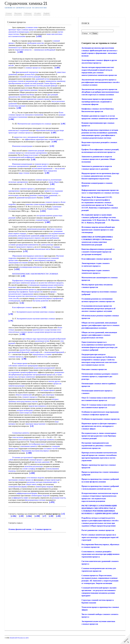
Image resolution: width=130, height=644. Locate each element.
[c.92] (12, 316)
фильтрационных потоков (43, 502)
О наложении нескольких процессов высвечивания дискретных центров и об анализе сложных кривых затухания (98, 311)
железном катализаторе (35, 469)
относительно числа (50, 251)
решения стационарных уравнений (44, 198)
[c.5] (33, 428)
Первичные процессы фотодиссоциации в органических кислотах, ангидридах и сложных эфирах (99, 431)
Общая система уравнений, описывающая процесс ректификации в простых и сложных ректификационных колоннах (99, 328)
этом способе (42, 301)
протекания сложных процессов (35, 482)
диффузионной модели (50, 238)
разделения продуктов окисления (49, 334)
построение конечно (45, 218)
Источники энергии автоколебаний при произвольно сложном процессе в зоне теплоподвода (98, 232)
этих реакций (23, 345)
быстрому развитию (17, 305)
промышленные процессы (50, 292)
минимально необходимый (46, 50)
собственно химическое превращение (24, 368)
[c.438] (23, 336)
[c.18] (44, 162)
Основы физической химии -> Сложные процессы (31, 532)
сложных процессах (34, 68)
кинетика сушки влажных (42, 207)
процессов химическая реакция (22, 388)
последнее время (48, 392)
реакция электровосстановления (22, 117)
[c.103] (55, 144)
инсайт (12, 65)
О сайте (38, 13)
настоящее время (21, 366)
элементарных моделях (45, 489)
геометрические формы (19, 489)
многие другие (55, 384)
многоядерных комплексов (46, 263)
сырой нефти (45, 354)
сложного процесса (57, 142)
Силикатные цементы (22, 435)
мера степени (25, 175)
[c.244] (50, 213)
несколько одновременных (20, 168)
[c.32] (24, 278)
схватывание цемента (37, 448)
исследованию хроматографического (24, 375)
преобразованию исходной (40, 83)
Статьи (10, 13)
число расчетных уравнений (20, 104)
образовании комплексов (46, 133)
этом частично (24, 440)
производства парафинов (46, 294)
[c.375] (53, 504)
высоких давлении (43, 464)
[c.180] (21, 52)
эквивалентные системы (51, 86)
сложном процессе (42, 166)
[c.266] (30, 518)
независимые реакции (35, 106)
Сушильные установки (18, 211)
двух (11, 97)
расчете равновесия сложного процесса (47, 99)
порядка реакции (16, 251)
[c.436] (22, 119)
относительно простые (31, 442)
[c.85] (53, 186)
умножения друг (51, 81)
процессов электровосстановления (30, 115)
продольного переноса (35, 249)
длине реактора (57, 247)
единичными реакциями (37, 231)
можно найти (43, 168)
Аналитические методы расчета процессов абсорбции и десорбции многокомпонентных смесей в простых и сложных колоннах (100, 92)
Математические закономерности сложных (35, 124)
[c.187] (58, 68)
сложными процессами (18, 451)
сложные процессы (30, 30)
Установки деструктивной (23, 460)
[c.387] (49, 224)
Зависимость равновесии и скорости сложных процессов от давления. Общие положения (98, 159)
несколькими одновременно (37, 155)
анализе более (42, 352)
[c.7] (45, 518)
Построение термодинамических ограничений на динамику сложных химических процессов (96, 451)
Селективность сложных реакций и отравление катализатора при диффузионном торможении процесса (97, 559)
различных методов (46, 484)
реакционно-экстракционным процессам (40, 377)
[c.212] (40, 36)
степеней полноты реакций (44, 77)
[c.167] (48, 200)
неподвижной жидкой (37, 139)
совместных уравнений (19, 74)
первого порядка (21, 236)
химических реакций (37, 153)
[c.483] (40, 455)
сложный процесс (43, 222)
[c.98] (62, 361)
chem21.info (14, 643)
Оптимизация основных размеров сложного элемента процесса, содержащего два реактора (100, 379)
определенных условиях (19, 359)
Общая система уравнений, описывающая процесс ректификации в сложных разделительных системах (99, 338)
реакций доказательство (23, 97)
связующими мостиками (19, 265)
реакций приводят (16, 88)
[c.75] (35, 254)
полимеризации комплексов (32, 269)
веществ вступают (32, 157)
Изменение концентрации (23, 148)
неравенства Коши (46, 95)
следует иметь (39, 487)
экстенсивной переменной (44, 171)
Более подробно (16, 207)
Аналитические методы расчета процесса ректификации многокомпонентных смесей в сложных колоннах (100, 82)
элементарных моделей (41, 498)
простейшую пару (30, 341)
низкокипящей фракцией (19, 357)
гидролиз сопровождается (41, 260)
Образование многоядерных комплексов (29, 258)
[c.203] (46, 475)
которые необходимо (37, 413)
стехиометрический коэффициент (23, 160)
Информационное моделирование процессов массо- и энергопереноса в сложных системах (100, 193)
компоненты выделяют (32, 289)
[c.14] (53, 148)
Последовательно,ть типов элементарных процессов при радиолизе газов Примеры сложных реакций (99, 441)
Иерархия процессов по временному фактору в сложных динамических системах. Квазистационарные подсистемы (100, 176)
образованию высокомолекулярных (50, 453)
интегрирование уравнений (29, 238)
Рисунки (19, 13)
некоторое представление (36, 426)
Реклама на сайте (24, 643)
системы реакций (58, 83)
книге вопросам (41, 415)
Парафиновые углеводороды (24, 283)
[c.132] (38, 518)
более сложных (57, 231)
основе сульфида (30, 471)
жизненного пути (16, 48)
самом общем (55, 184)
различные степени (35, 81)
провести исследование (55, 193)
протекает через (16, 30)
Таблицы (29, 13)
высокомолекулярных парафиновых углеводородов (29, 303)
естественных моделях (36, 480)
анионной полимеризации (21, 32)
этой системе (28, 361)
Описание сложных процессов (94, 372)
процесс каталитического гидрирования (41, 296)
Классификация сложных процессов (97, 261)
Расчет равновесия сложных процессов (98, 535)
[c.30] (48, 175)
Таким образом (15, 86)
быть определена (56, 173)
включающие (57, 182)
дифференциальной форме (28, 496)
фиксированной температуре (28, 72)
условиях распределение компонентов (33, 247)
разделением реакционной (45, 370)
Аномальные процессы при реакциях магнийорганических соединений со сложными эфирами (97, 102)
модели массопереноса (38, 408)
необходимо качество (36, 43)
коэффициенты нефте (21, 500)
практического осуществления (45, 332)
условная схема (32, 27)
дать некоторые (49, 397)
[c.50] (22, 518)
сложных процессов (17, 292)
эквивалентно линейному (19, 83)
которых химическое (28, 379)
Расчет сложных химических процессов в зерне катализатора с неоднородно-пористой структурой (100, 543)
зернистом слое (21, 139)
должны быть (40, 74)
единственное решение (52, 90)
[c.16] (51, 305)
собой (12, 462)
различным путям (54, 343)
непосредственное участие (28, 404)
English (47, 13)
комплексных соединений (20, 133)
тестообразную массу (45, 446)
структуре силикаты (50, 442)
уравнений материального (27, 200)
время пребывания (53, 240)
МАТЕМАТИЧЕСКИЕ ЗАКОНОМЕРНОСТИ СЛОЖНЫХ (36, 276)
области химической (25, 397)
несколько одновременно (19, 184)
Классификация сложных (23, 310)
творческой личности (24, 50)
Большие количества (43, 298)
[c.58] (39, 108)
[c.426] (14, 518)
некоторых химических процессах (36, 285)
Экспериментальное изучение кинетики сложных (36, 314)
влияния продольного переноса (30, 240)
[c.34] (12, 126)
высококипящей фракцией (29, 354)
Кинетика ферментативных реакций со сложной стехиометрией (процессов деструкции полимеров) (98, 254)
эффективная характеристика (37, 142)
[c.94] (12, 323)
